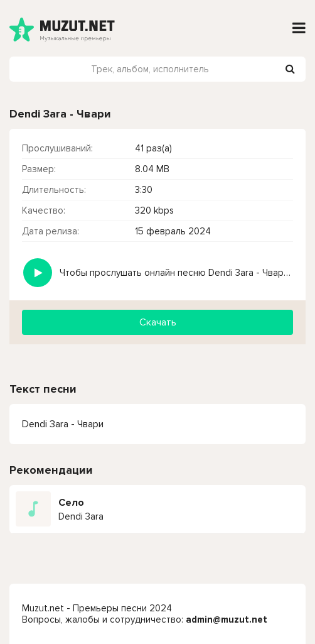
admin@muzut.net (227, 619)
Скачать (158, 322)
